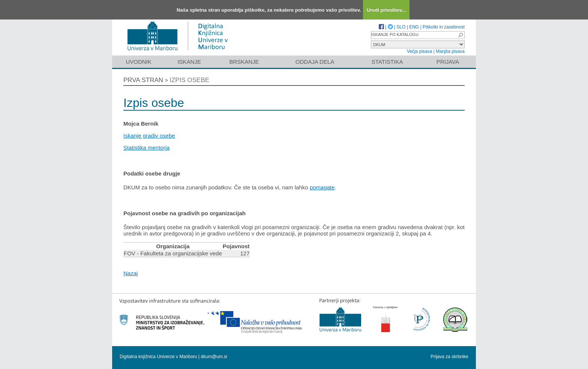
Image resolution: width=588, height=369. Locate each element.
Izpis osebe (189, 80)
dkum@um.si (214, 357)
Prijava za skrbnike (449, 357)
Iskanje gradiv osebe (149, 136)
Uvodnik (138, 62)
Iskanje (189, 62)
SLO (401, 27)
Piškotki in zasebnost (444, 27)
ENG (414, 27)
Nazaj (130, 273)
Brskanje (244, 62)
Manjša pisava (450, 51)
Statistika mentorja (146, 148)
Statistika (387, 62)
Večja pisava (419, 51)
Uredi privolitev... (386, 10)
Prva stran (143, 80)
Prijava (448, 62)
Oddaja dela (315, 62)
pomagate (322, 187)
